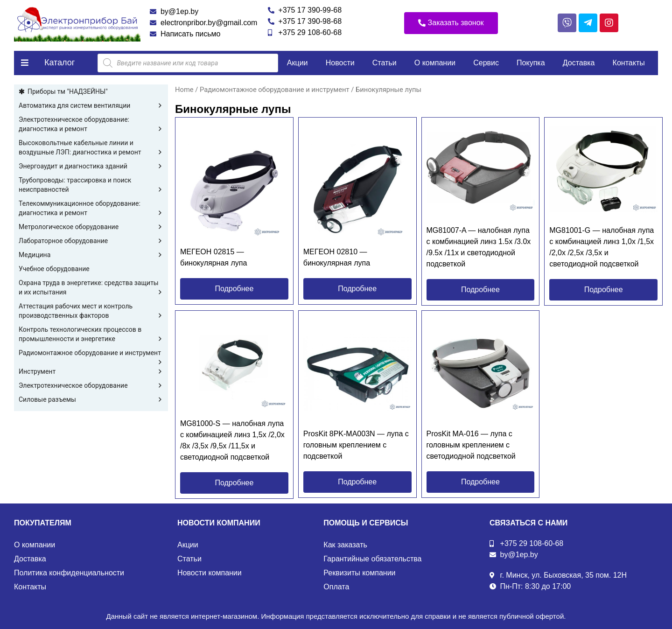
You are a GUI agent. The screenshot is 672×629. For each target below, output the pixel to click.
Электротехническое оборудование (91, 385)
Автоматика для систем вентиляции (91, 105)
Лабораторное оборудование (91, 241)
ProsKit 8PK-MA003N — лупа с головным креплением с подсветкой (356, 445)
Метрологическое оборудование (91, 227)
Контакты (629, 63)
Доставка (579, 63)
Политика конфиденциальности (69, 573)
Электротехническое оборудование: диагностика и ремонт (91, 125)
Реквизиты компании (359, 573)
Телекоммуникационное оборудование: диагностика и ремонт (91, 209)
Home (184, 90)
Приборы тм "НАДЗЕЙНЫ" (68, 91)
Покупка (531, 63)
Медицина (91, 255)
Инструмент (91, 371)
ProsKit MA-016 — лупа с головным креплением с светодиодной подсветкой (471, 445)
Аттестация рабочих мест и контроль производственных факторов (91, 311)
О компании (435, 63)
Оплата (336, 587)
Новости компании (210, 573)
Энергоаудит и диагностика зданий (91, 166)
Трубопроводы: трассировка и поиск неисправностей (91, 185)
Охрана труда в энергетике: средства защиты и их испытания (91, 288)
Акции (297, 63)
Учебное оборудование (54, 269)
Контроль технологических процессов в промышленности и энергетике (91, 335)
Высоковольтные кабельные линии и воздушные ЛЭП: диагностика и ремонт (91, 148)
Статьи (385, 63)
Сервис (486, 63)
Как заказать (345, 545)
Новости (340, 63)
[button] (451, 23)
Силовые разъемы (91, 399)
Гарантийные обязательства (372, 559)
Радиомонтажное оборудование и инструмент (91, 353)
